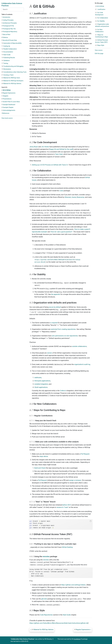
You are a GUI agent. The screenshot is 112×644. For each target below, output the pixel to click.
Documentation (7, 52)
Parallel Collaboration (9, 49)
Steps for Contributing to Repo (102, 36)
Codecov (63, 391)
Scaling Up (6, 46)
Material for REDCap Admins (11, 84)
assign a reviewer (75, 480)
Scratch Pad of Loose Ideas (11, 102)
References (5, 113)
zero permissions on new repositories (65, 336)
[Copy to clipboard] (91, 521)
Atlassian (68, 197)
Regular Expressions (8, 93)
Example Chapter (7, 107)
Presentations (6, 99)
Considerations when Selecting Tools (14, 72)
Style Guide (6, 55)
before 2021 (67, 505)
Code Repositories (46, 615)
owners (49, 353)
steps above (44, 456)
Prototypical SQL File (9, 29)
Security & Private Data (9, 40)
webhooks (38, 378)
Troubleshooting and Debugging (12, 66)
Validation (6, 61)
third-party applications (42, 381)
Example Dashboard (8, 105)
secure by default (55, 307)
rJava (61, 191)
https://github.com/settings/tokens (73, 585)
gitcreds (44, 599)
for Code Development (99, 14)
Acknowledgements (8, 110)
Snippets (5, 96)
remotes (46, 556)
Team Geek (59, 154)
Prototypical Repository (9, 32)
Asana (74, 197)
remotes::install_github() (50, 605)
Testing (5, 63)
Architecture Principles (9, 23)
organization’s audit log (82, 364)
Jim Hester (45, 147)
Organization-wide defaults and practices (102, 25)
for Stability (100, 21)
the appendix (56, 294)
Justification (100, 9)
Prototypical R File (8, 26)
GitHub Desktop (67, 547)
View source (99, 50)
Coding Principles (8, 20)
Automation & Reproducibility (11, 43)
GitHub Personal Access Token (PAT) (101, 41)
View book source (7, 118)
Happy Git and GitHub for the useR (61, 149)
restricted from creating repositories (63, 329)
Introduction (6, 17)
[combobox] (13, 9)
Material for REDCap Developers (12, 81)
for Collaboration (102, 18)
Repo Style (100, 45)
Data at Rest (6, 35)
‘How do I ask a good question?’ (61, 232)
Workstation (6, 69)
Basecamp (81, 197)
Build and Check (40, 468)
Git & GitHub (6, 90)
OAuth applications (41, 387)
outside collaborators (79, 346)
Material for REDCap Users (11, 78)
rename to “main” (63, 507)
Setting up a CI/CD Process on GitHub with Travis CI (50, 165)
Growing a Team (8, 75)
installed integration (41, 384)
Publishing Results (8, 58)
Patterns (5, 37)
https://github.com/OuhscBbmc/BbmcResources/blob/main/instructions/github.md (59, 623)
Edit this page (99, 54)
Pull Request (85, 454)
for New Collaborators (99, 31)
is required (54, 323)
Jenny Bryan (34, 147)
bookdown (77, 639)
